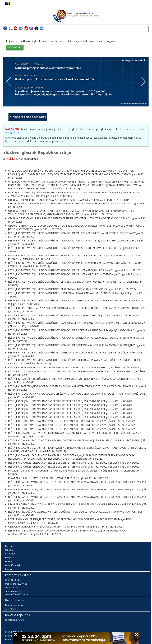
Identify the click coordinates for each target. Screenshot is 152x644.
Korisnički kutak (13, 565)
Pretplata (9, 557)
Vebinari (9, 561)
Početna (9, 546)
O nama (9, 550)
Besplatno (10, 554)
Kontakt (9, 569)
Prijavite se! (15, 47)
